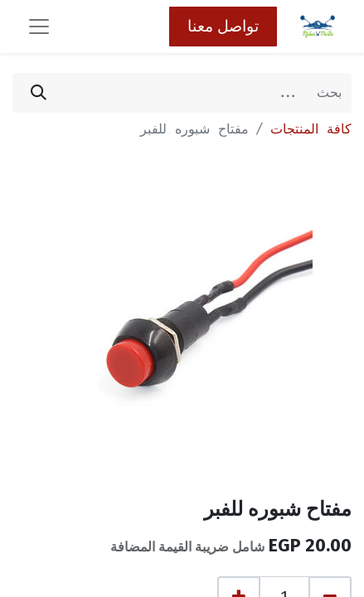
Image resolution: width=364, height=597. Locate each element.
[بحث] (39, 93)
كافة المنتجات (311, 129)
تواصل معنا (223, 26)
